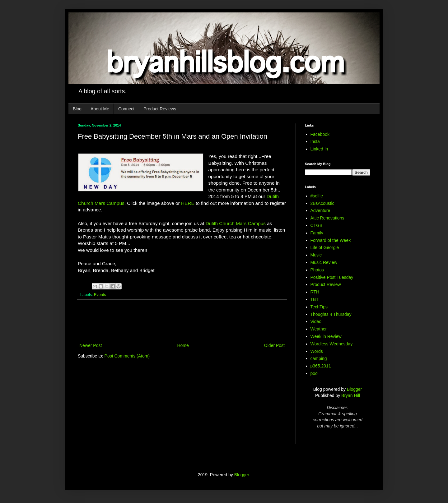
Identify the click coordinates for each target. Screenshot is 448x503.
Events (100, 295)
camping (319, 358)
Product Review (326, 284)
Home (183, 345)
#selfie (317, 196)
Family (317, 233)
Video (316, 321)
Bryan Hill (351, 395)
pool (315, 373)
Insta (315, 141)
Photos (317, 270)
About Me (100, 109)
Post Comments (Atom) (127, 356)
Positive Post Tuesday (332, 277)
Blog (77, 109)
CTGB (317, 225)
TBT (315, 299)
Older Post (274, 345)
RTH (315, 292)
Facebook (320, 134)
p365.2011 (321, 366)
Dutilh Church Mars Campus (236, 223)
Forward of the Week (331, 240)
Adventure (320, 210)
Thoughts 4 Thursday (331, 314)
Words (317, 351)
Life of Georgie (325, 247)
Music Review (324, 262)
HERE (188, 203)
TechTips (319, 307)
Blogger (354, 389)
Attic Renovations (327, 218)
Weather (319, 329)
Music (316, 255)
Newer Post (91, 345)
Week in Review (326, 336)
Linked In (319, 149)
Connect (126, 109)
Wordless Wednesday (332, 344)
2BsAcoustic (322, 203)
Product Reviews (160, 109)
